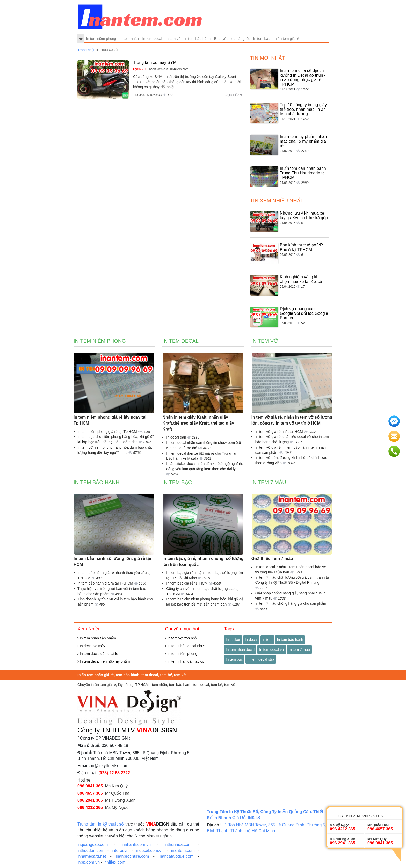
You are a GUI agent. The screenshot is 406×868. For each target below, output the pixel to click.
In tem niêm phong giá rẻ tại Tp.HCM (108, 432)
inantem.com (183, 851)
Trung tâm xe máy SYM (155, 63)
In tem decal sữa (261, 659)
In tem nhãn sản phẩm (97, 638)
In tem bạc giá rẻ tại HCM (187, 583)
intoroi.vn (120, 851)
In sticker (233, 640)
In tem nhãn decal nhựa (185, 646)
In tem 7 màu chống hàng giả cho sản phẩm (291, 603)
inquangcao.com (93, 845)
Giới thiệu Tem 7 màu (272, 559)
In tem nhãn (129, 39)
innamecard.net (92, 856)
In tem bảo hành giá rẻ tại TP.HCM (106, 583)
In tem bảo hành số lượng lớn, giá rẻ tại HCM (112, 561)
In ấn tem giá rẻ (286, 39)
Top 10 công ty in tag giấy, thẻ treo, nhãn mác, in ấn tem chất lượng (304, 109)
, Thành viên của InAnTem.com (161, 69)
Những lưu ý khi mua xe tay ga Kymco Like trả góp (304, 216)
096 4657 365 (90, 793)
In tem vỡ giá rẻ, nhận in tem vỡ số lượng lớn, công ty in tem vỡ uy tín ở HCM (292, 420)
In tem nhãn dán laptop (185, 661)
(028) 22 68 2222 (114, 773)
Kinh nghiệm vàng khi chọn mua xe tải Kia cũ (301, 279)
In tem (267, 640)
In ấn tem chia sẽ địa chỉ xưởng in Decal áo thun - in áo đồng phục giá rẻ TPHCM (303, 77)
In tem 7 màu (269, 482)
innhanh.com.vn (136, 845)
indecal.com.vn (150, 851)
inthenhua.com (178, 845)
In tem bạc (262, 39)
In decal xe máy (91, 646)
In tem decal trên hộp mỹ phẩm (104, 661)
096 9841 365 (90, 786)
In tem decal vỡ (272, 650)
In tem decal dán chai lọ (98, 654)
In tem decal (152, 39)
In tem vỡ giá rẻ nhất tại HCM (280, 432)
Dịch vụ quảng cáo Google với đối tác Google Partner (304, 313)
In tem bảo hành (197, 39)
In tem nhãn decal (240, 650)
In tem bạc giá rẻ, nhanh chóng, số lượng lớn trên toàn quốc (203, 561)
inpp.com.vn (89, 862)
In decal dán (177, 437)
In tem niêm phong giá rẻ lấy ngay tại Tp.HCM (110, 420)
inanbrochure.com (132, 856)
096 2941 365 (90, 800)
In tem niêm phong (101, 39)
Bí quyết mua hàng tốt (232, 39)
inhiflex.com (114, 862)
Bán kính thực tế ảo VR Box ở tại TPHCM (302, 247)
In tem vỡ (173, 39)
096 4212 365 (90, 808)
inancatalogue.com (176, 856)
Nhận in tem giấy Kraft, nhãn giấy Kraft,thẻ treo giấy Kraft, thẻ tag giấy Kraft (198, 423)
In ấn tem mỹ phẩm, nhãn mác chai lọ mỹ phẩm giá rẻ (303, 141)
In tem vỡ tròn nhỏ (181, 638)
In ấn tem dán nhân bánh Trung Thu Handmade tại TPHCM (303, 173)
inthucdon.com (91, 851)
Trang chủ (86, 50)
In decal (251, 640)
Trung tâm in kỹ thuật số (101, 824)
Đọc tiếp (234, 95)
